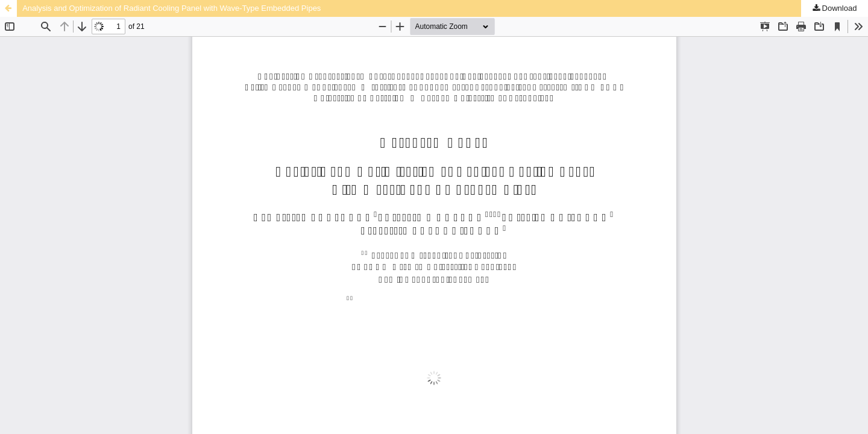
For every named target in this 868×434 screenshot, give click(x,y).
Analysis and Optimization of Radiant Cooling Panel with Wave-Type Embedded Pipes (171, 8)
